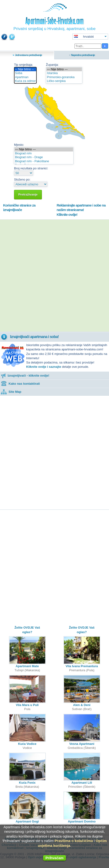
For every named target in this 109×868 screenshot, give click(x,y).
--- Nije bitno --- (64, 69)
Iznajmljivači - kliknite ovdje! (25, 376)
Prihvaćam (54, 858)
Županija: (52, 65)
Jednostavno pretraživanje (29, 55)
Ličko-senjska (64, 81)
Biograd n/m (44, 154)
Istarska (64, 73)
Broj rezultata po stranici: (31, 168)
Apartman (25, 77)
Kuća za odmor (25, 81)
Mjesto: (19, 145)
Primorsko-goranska (64, 77)
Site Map (11, 392)
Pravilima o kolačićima (74, 841)
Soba (25, 73)
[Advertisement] (54, 276)
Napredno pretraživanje (83, 55)
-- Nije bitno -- (25, 69)
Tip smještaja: (24, 65)
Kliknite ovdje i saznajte (44, 367)
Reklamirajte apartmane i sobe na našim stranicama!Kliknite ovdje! (81, 210)
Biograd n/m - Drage (44, 157)
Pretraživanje (28, 194)
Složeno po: (22, 179)
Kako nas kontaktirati (20, 384)
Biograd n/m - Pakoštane (44, 161)
